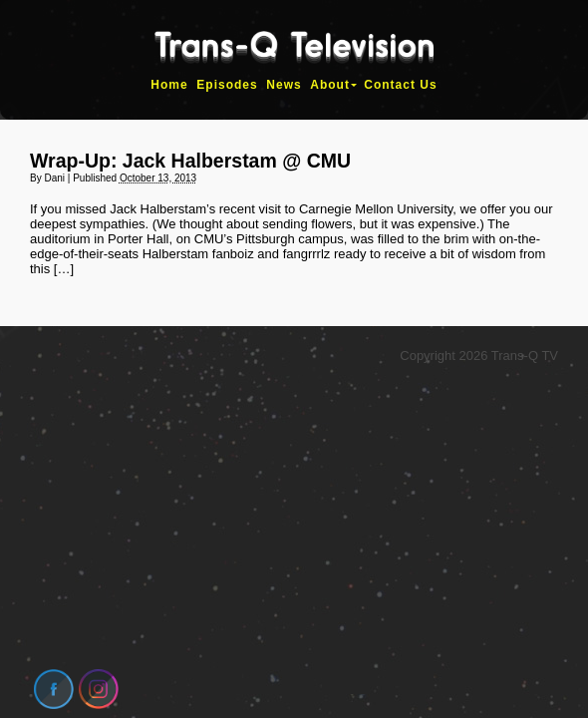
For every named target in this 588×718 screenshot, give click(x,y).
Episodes (227, 85)
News (284, 85)
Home (169, 85)
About (330, 85)
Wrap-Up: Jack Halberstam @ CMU (190, 161)
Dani (54, 178)
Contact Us (400, 85)
